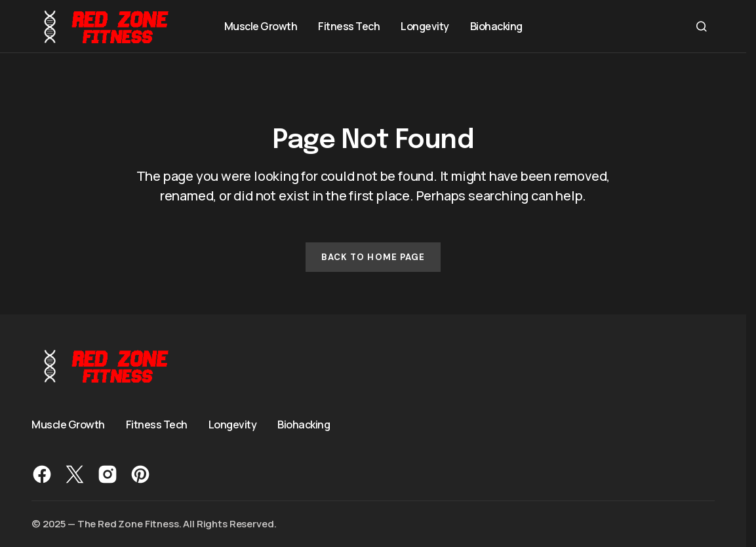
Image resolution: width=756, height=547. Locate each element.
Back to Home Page (373, 257)
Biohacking (304, 424)
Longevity (233, 424)
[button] (702, 26)
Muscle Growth (68, 424)
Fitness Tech (157, 424)
